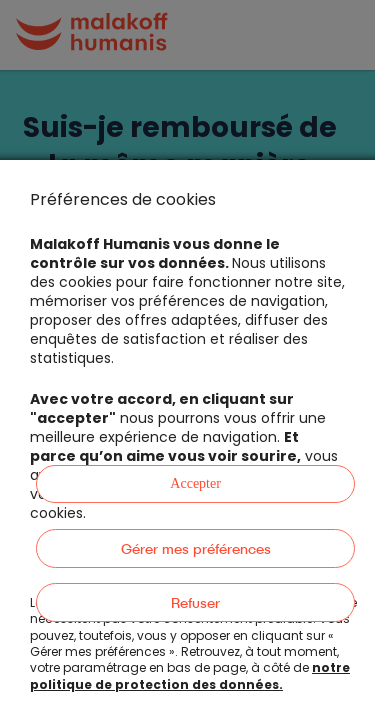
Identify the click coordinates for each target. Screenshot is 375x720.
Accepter (195, 483)
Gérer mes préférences (196, 548)
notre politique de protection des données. (190, 675)
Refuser (195, 602)
